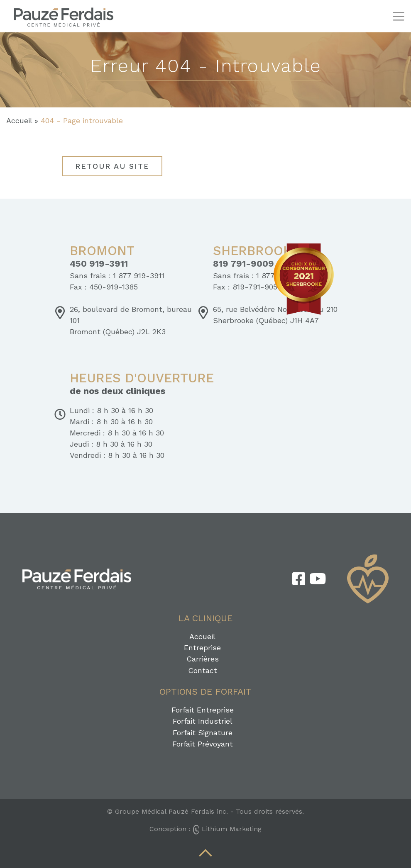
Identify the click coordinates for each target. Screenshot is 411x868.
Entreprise (202, 648)
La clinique (206, 618)
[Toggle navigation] (398, 16)
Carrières (203, 659)
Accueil (19, 120)
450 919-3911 (99, 264)
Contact (203, 670)
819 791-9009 (243, 264)
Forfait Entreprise (203, 710)
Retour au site (112, 166)
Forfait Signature (203, 733)
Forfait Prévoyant (203, 744)
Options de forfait (205, 692)
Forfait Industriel (203, 721)
